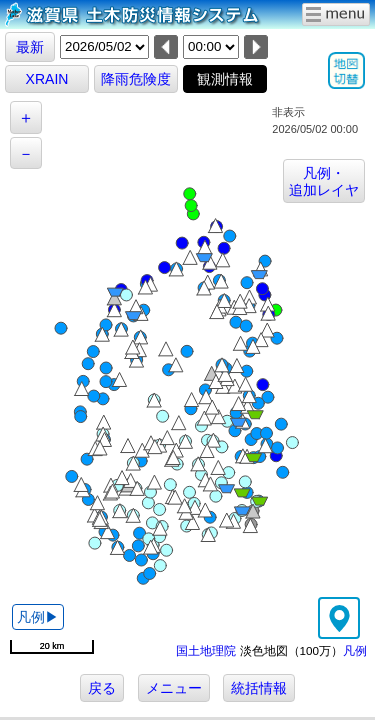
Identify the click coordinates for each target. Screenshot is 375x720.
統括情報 (259, 688)
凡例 (355, 650)
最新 (30, 47)
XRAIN (47, 79)
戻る (102, 688)
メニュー (174, 688)
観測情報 (225, 79)
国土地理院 (206, 650)
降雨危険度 (136, 79)
